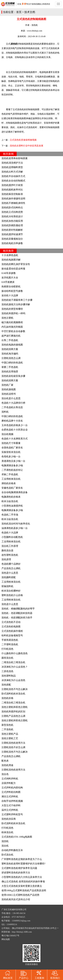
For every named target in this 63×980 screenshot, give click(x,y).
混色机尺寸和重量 (11, 443)
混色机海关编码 (10, 354)
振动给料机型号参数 (12, 291)
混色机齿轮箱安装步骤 (13, 376)
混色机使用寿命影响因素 (15, 158)
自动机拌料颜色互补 (12, 850)
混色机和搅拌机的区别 (13, 712)
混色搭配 (6, 685)
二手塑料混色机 (10, 644)
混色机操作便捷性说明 (13, 199)
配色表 (5, 761)
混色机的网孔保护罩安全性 (16, 264)
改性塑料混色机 (10, 555)
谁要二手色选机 (10, 367)
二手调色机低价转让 (12, 470)
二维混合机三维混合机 (13, 662)
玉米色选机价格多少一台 (15, 425)
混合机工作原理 (10, 546)
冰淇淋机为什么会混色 (13, 680)
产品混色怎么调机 (11, 568)
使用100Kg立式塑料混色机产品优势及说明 (24, 890)
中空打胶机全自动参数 (13, 331)
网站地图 (6, 939)
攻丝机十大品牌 (10, 295)
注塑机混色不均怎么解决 (15, 689)
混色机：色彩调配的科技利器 (17, 613)
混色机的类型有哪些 (12, 309)
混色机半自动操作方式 (13, 176)
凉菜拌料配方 (9, 783)
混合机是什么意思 (11, 398)
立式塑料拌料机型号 (12, 814)
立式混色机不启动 (11, 622)
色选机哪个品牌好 (11, 564)
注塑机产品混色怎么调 (13, 716)
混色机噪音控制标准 (12, 194)
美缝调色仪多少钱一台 (13, 461)
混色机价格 (7, 698)
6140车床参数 (9, 273)
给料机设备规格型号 (12, 635)
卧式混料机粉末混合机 (13, 694)
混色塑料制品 (9, 676)
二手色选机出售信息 (12, 407)
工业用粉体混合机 (11, 479)
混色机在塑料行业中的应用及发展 (27, 146)
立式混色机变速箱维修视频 (23, 140)
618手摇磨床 (8, 282)
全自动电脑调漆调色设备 (15, 492)
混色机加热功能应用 (12, 221)
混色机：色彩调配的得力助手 (17, 618)
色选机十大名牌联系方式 (15, 439)
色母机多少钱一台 (11, 457)
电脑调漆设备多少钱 (12, 465)
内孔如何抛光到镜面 (12, 327)
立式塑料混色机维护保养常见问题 (19, 868)
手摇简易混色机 (10, 640)
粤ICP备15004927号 (10, 936)
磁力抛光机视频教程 (12, 322)
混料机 (5, 412)
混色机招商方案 (10, 349)
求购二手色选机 (10, 474)
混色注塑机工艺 (10, 738)
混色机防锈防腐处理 (12, 225)
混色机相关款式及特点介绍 (16, 899)
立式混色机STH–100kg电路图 (17, 837)
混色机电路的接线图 (12, 345)
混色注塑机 (7, 318)
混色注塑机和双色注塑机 (15, 707)
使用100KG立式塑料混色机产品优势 (20, 895)
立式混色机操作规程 (12, 631)
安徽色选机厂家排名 (12, 488)
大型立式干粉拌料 (11, 805)
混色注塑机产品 (10, 734)
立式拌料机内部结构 (12, 788)
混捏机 (5, 841)
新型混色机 (7, 725)
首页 (19, 12)
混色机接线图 (9, 389)
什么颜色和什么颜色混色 (15, 653)
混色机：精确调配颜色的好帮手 (18, 609)
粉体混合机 (7, 832)
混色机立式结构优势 (12, 212)
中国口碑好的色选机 (12, 363)
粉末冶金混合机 (10, 501)
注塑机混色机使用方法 (13, 743)
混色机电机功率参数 (12, 243)
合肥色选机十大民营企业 (15, 430)
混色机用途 (7, 765)
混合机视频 (7, 434)
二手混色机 (7, 729)
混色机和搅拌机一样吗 (13, 313)
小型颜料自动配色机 (12, 537)
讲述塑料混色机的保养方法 (16, 873)
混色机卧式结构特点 (12, 207)
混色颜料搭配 (9, 577)
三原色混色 (7, 671)
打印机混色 (7, 649)
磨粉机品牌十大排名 (12, 421)
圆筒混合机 (7, 658)
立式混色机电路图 (11, 627)
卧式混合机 (7, 855)
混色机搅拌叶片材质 (12, 185)
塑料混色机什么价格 (12, 595)
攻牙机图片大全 (10, 278)
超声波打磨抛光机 (11, 336)
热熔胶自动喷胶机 (11, 287)
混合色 (5, 774)
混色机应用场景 (10, 372)
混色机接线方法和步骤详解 (16, 304)
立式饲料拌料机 (10, 779)
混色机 (35, 25)
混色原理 (6, 559)
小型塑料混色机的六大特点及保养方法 (22, 877)
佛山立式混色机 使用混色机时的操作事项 (23, 882)
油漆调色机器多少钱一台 (15, 528)
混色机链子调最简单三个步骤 (17, 300)
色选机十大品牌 (10, 533)
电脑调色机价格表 (11, 497)
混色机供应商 (9, 819)
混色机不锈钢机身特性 (13, 203)
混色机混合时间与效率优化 (16, 524)
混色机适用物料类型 (12, 167)
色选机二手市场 (10, 515)
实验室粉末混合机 (11, 452)
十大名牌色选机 (10, 255)
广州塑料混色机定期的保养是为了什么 (22, 859)
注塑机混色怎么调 (11, 358)
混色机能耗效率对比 (12, 190)
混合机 (5, 846)
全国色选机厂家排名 (12, 448)
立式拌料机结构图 (11, 792)
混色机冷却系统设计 (12, 216)
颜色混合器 (7, 550)
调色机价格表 (9, 483)
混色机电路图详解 (11, 260)
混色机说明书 (9, 394)
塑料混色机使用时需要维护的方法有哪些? (23, 864)
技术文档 (30, 12)
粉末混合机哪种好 (11, 591)
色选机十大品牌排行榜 (13, 403)
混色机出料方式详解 (12, 172)
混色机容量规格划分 (12, 239)
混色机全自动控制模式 (13, 181)
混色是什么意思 (10, 573)
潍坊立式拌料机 (10, 797)
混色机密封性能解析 (12, 230)
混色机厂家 (7, 385)
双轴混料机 (7, 586)
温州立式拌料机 (10, 810)
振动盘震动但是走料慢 (13, 269)
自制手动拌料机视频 (12, 801)
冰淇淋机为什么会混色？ (15, 667)
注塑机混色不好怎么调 (13, 747)
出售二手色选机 (10, 340)
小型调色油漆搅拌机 (12, 506)
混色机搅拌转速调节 (12, 234)
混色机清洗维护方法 (12, 163)
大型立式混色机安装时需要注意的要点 (22, 886)
